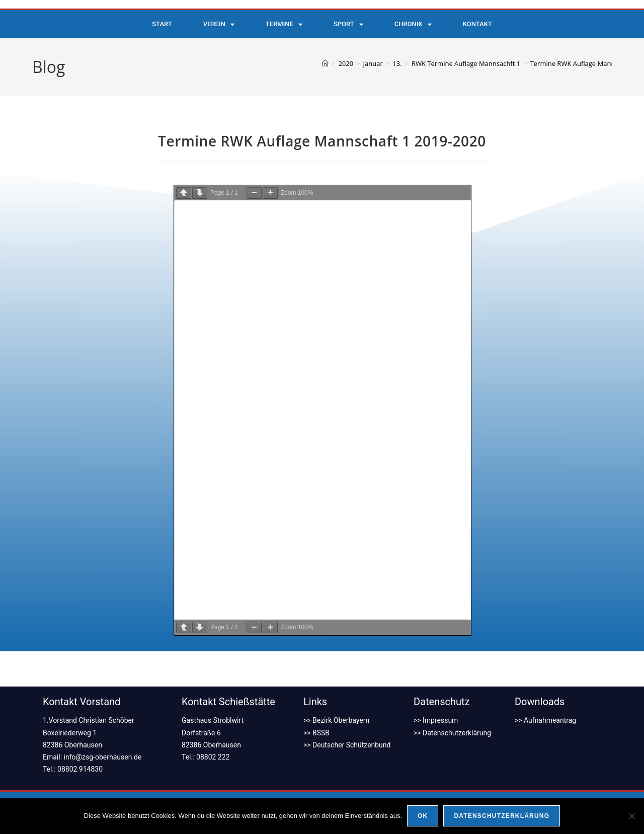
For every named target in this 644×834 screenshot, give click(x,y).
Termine (284, 24)
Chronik (413, 24)
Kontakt (477, 24)
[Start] (325, 63)
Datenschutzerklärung (502, 816)
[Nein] (631, 816)
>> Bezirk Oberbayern (336, 720)
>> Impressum (436, 720)
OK (423, 816)
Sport (348, 24)
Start (162, 24)
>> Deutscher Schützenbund (347, 745)
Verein (219, 24)
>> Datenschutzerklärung (452, 733)
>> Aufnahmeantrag (545, 720)
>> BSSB (316, 733)
